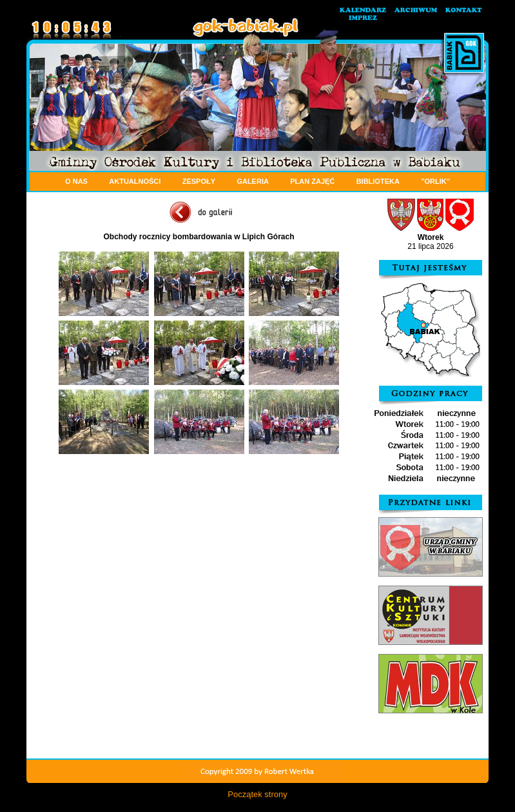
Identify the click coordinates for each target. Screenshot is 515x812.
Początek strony (257, 794)
